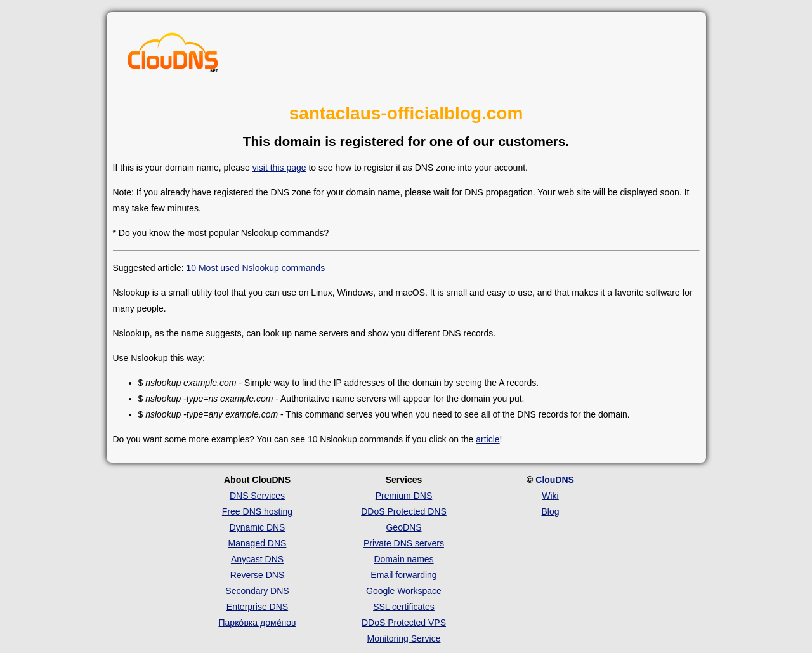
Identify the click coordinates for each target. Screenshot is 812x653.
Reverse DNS (258, 575)
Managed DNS (258, 543)
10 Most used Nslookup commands (255, 268)
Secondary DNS (257, 591)
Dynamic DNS (258, 527)
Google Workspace (404, 591)
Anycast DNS (257, 559)
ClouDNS (555, 480)
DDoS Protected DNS (404, 511)
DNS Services (257, 496)
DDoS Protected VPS (404, 623)
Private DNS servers (404, 543)
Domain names (403, 559)
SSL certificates (404, 607)
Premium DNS (404, 496)
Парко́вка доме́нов (258, 623)
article (488, 439)
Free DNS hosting (257, 511)
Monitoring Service (404, 638)
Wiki (550, 496)
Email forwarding (403, 575)
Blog (550, 511)
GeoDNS (403, 527)
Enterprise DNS (257, 607)
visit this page (279, 168)
